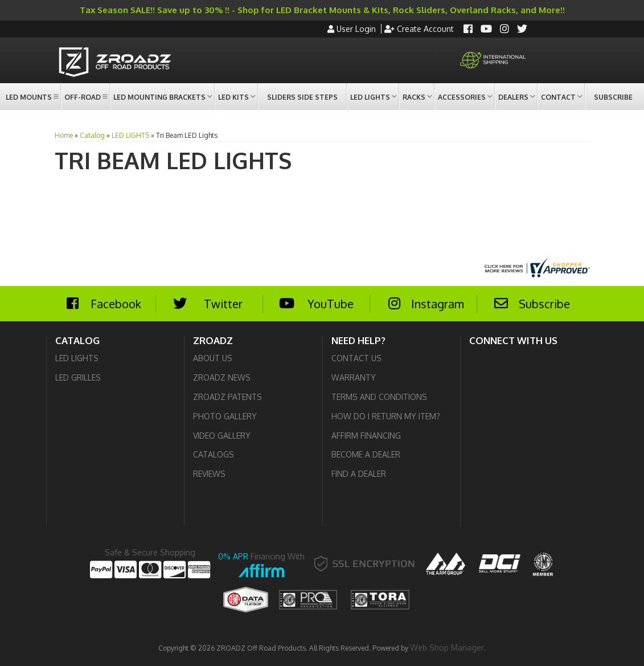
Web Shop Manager (447, 647)
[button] (32, 97)
